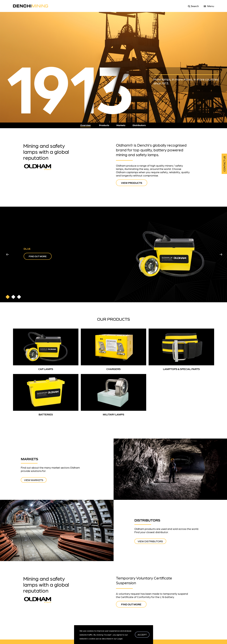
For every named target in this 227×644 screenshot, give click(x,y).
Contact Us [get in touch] (224, 164)
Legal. (120, 638)
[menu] (209, 6)
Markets (121, 125)
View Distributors (150, 541)
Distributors (139, 125)
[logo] (32, 6)
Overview (85, 125)
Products (104, 125)
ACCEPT (142, 635)
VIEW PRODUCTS (132, 183)
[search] (193, 6)
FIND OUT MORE (38, 256)
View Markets (34, 480)
